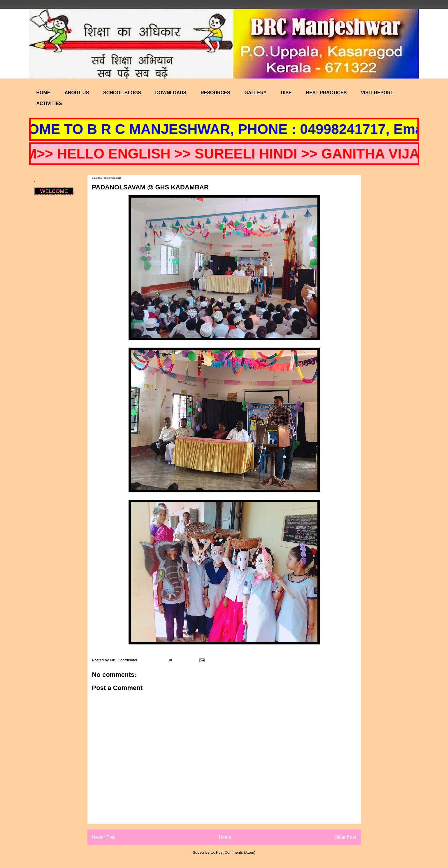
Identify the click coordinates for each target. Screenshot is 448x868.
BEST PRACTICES (326, 93)
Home (225, 837)
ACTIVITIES (49, 103)
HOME (43, 93)
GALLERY (256, 93)
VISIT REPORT (377, 93)
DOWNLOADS (171, 93)
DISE (286, 93)
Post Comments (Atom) (236, 852)
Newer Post (104, 837)
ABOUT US (77, 93)
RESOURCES (215, 93)
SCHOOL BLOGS (122, 93)
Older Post (345, 837)
